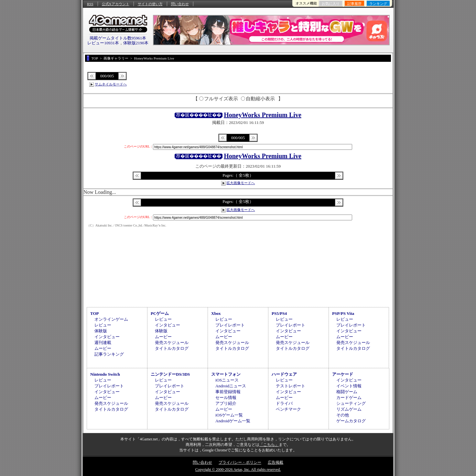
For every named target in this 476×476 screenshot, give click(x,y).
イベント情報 (349, 386)
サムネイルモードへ (111, 84)
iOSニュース (227, 380)
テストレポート (291, 386)
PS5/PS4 (279, 313)
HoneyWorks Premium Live (263, 115)
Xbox (216, 313)
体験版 (101, 331)
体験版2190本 (136, 43)
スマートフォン (226, 374)
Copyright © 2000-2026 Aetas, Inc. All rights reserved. (238, 470)
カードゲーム (349, 398)
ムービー (103, 348)
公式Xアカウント (116, 4)
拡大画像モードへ (241, 183)
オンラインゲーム (111, 319)
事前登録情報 (228, 392)
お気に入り (331, 4)
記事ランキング (109, 354)
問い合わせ (180, 4)
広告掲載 (276, 462)
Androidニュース (231, 386)
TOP (95, 313)
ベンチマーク (288, 409)
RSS (90, 4)
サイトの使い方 (150, 4)
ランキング (378, 4)
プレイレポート (230, 325)
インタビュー (107, 337)
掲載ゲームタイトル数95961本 (118, 38)
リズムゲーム (349, 409)
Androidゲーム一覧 (233, 421)
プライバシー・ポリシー (240, 462)
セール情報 (226, 398)
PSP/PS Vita (343, 313)
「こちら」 (269, 445)
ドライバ (284, 403)
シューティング (351, 403)
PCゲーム (160, 313)
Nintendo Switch (105, 374)
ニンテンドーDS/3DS (170, 374)
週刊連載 (103, 343)
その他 (343, 415)
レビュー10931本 (103, 43)
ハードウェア (284, 374)
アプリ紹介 (226, 403)
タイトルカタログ (172, 348)
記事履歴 (354, 4)
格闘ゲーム (347, 392)
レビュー (103, 325)
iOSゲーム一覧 (229, 415)
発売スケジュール (172, 343)
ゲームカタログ (351, 421)
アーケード (343, 374)
